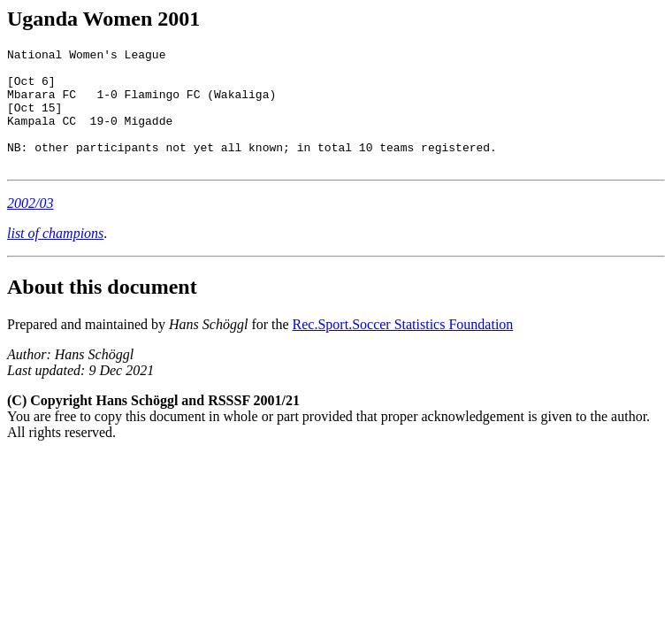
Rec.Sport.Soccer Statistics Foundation (403, 348)
